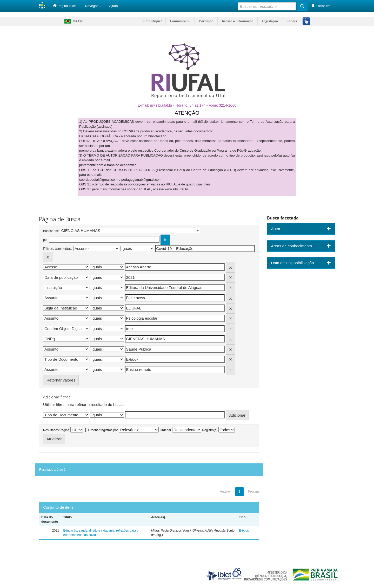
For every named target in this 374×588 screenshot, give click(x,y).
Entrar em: (323, 6)
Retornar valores (61, 380)
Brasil (73, 21)
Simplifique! (152, 21)
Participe (206, 21)
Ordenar (165, 430)
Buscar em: (51, 231)
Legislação (270, 21)
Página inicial (65, 6)
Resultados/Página (56, 430)
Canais (292, 21)
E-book (244, 531)
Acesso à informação (238, 21)
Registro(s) (210, 430)
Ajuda (113, 6)
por (45, 240)
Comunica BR (180, 21)
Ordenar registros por (103, 430)
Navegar (93, 6)
